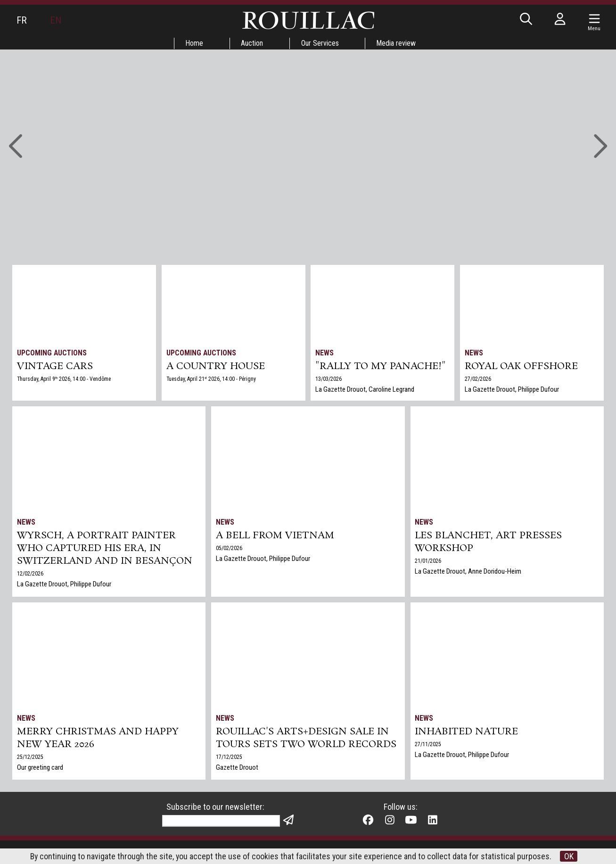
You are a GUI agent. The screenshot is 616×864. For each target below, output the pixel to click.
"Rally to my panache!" (382, 367)
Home (194, 43)
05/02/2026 (229, 549)
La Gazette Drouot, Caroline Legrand (365, 390)
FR (22, 20)
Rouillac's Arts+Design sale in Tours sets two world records (306, 739)
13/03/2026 (329, 379)
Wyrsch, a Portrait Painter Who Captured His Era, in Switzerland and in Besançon (105, 550)
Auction (252, 43)
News (325, 353)
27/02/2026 (478, 379)
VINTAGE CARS (55, 367)
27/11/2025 (428, 745)
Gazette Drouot (237, 769)
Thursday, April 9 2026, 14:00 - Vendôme (65, 379)
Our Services (320, 43)
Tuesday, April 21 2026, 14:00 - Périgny (212, 379)
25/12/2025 (30, 758)
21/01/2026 (428, 562)
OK (570, 856)
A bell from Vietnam (275, 536)
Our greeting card (40, 769)
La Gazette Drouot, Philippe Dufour (512, 390)
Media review (397, 43)
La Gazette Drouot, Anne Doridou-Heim (468, 573)
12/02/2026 (30, 576)
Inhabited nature (467, 732)
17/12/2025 (229, 758)
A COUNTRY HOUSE (216, 367)
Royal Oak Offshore (522, 367)
